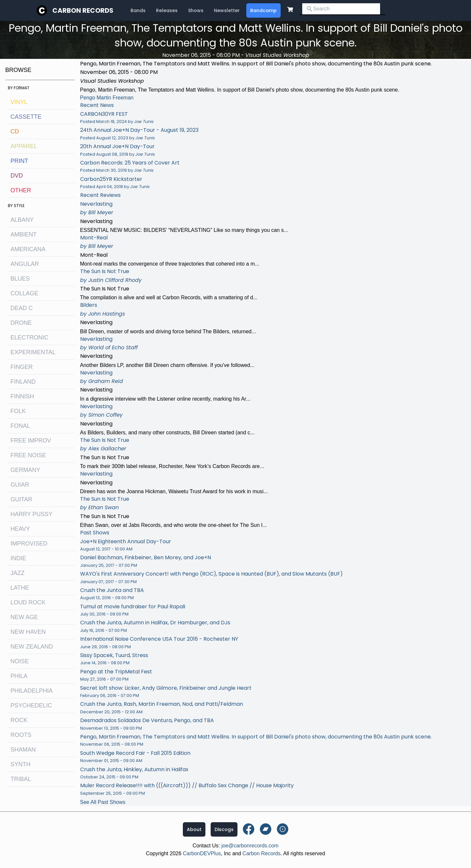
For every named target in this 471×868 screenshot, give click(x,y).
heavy (20, 529)
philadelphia (32, 691)
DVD (17, 176)
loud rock (28, 602)
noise (20, 661)
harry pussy (31, 514)
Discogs (224, 829)
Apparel (24, 146)
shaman (23, 750)
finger (22, 367)
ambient (24, 234)
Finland (23, 382)
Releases (167, 10)
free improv (31, 441)
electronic (29, 338)
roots (21, 735)
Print (19, 161)
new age (24, 617)
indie (18, 558)
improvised (29, 544)
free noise (28, 455)
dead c (22, 308)
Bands (138, 10)
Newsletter (227, 10)
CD (15, 131)
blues (20, 279)
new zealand (32, 647)
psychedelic (31, 705)
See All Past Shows (103, 802)
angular (25, 264)
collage (24, 293)
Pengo (88, 98)
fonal (20, 426)
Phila (19, 676)
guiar (20, 485)
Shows (196, 10)
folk (18, 411)
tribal (21, 779)
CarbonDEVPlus (202, 853)
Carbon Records (83, 10)
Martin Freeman (115, 98)
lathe (20, 588)
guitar (21, 499)
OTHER (21, 190)
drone (21, 323)
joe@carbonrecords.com (250, 846)
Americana (28, 249)
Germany (25, 470)
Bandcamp (263, 10)
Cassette (26, 117)
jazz (17, 573)
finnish (22, 396)
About (194, 829)
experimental (33, 352)
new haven (28, 632)
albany (22, 220)
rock (19, 720)
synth (20, 764)
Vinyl (19, 102)
